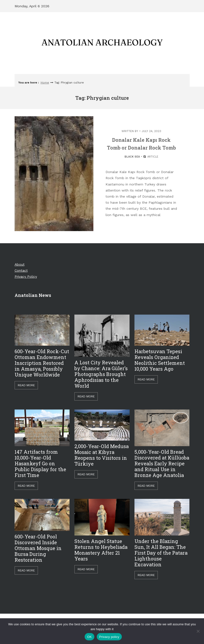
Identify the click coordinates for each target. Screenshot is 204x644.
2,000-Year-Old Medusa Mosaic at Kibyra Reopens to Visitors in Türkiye (102, 455)
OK (89, 637)
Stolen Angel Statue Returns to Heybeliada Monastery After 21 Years (101, 550)
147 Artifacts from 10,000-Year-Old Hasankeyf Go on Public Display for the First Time (40, 463)
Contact (21, 270)
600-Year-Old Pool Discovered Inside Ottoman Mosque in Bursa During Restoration (38, 548)
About (20, 264)
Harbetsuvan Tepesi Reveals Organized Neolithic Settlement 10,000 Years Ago (160, 360)
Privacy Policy (26, 276)
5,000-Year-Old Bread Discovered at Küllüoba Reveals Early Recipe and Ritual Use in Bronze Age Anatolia (162, 463)
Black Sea (132, 157)
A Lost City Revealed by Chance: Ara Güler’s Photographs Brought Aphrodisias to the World (101, 374)
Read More (26, 385)
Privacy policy (109, 637)
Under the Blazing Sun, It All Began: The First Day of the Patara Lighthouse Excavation (161, 553)
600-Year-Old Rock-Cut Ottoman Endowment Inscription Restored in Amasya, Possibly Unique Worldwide (42, 363)
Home (45, 83)
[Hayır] (198, 631)
